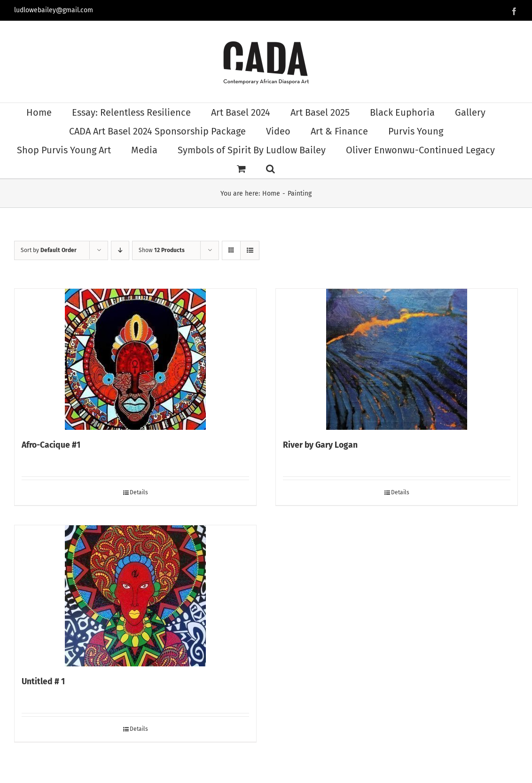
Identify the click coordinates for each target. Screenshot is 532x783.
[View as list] (250, 250)
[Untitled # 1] (135, 596)
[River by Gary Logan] (397, 359)
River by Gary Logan (320, 445)
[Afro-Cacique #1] (135, 359)
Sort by (49, 250)
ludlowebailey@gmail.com (54, 10)
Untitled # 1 (43, 682)
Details (139, 492)
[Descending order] (120, 250)
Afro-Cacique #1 (51, 445)
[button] (270, 169)
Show (162, 250)
